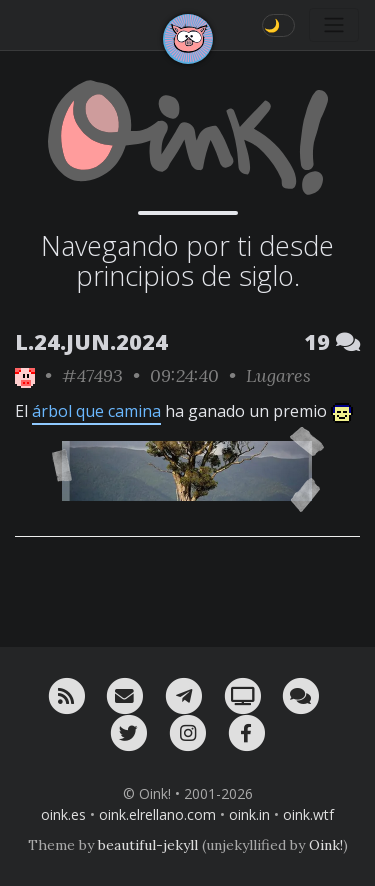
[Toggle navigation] (334, 25)
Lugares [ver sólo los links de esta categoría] (278, 375)
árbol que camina (96, 411)
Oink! (326, 845)
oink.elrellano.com (157, 814)
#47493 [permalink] (92, 375)
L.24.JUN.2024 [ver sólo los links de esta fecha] (91, 341)
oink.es (63, 814)
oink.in (249, 814)
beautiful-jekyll (148, 845)
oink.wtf (308, 814)
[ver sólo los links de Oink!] (25, 375)
